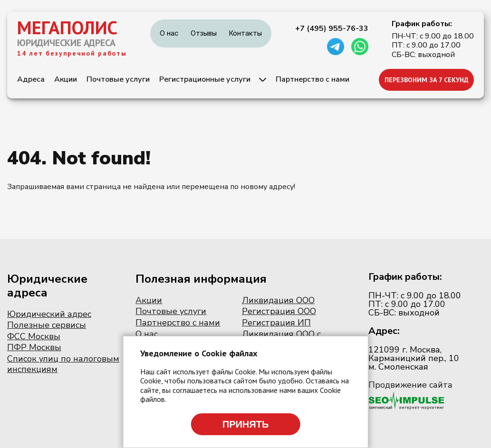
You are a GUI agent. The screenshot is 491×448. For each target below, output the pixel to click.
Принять (246, 424)
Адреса (31, 79)
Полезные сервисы (47, 325)
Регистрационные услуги (205, 79)
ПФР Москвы (34, 347)
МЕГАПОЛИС (67, 28)
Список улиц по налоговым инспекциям (63, 364)
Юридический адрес (49, 314)
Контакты (245, 33)
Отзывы (204, 33)
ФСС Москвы (34, 336)
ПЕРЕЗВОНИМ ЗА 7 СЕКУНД (427, 80)
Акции (66, 79)
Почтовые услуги (118, 79)
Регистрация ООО (279, 311)
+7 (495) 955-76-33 (332, 29)
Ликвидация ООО (278, 300)
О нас (169, 33)
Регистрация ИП (276, 323)
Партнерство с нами (313, 79)
